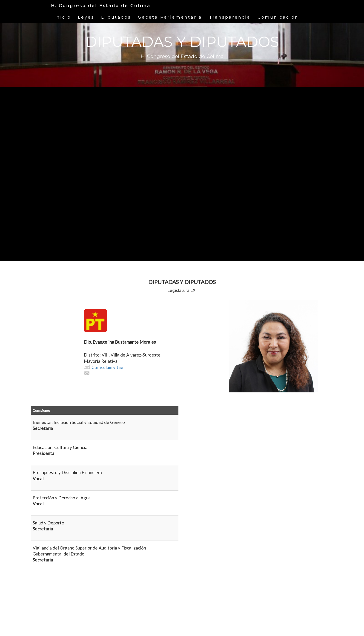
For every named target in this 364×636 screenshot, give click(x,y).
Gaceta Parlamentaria (170, 17)
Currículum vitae (107, 367)
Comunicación (278, 17)
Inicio (63, 17)
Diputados (116, 17)
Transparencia (230, 17)
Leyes (86, 17)
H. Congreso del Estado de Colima (101, 6)
